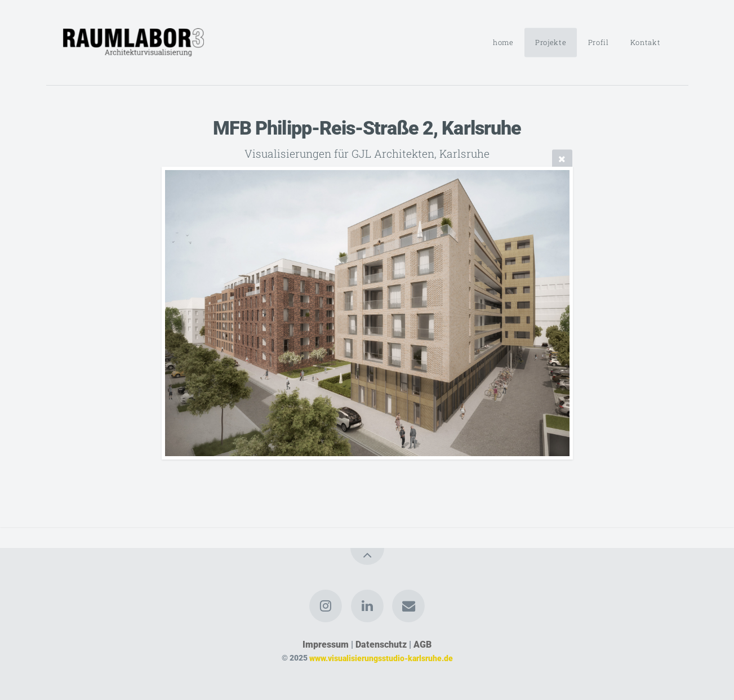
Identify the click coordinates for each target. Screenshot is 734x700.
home (503, 42)
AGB (422, 645)
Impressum (326, 645)
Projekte (551, 42)
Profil (599, 42)
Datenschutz (381, 645)
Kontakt (645, 42)
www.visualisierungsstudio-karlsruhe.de (381, 658)
